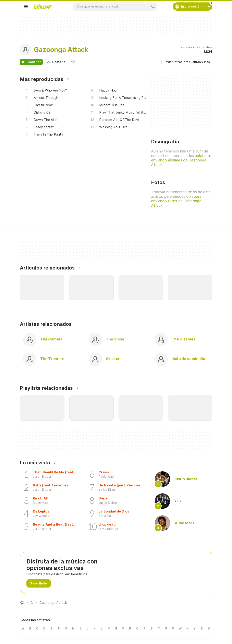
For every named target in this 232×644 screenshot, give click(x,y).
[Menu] (26, 7)
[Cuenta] (208, 7)
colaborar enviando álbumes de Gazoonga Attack (181, 160)
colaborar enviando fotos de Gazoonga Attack (177, 201)
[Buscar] (153, 7)
